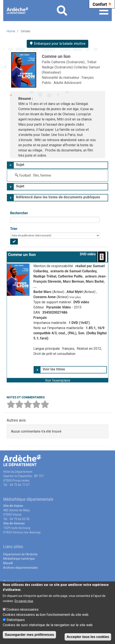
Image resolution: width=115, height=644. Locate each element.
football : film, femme (35, 175)
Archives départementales (21, 568)
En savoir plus (24, 601)
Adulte (59, 83)
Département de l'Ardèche (20, 554)
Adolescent (73, 83)
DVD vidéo (88, 254)
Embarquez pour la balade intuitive (57, 44)
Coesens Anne (45, 297)
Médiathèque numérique (19, 559)
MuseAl (8, 563)
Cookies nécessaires (23, 609)
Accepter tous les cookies (88, 637)
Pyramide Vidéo (59, 307)
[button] (57, 380)
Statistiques (16, 620)
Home (11, 31)
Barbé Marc (43, 292)
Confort (102, 4)
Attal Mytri (75, 292)
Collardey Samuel (87, 67)
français (88, 78)
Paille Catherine (54, 62)
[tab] (57, 165)
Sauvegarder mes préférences (29, 635)
